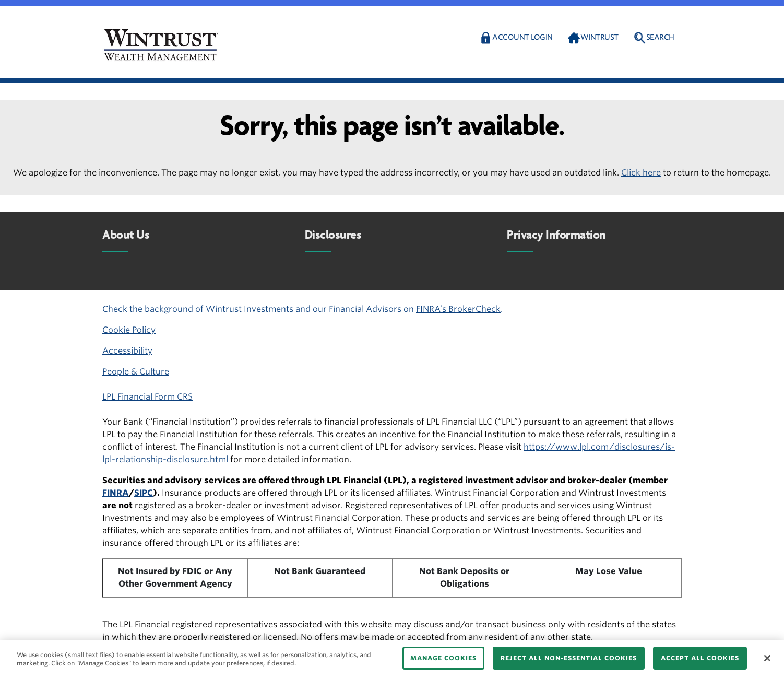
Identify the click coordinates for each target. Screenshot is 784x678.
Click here (641, 173)
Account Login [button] (522, 37)
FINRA (116, 493)
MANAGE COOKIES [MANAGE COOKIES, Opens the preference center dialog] (443, 658)
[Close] (767, 658)
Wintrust (599, 37)
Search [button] (660, 37)
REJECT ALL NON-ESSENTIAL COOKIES (569, 658)
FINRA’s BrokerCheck (458, 309)
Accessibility (127, 351)
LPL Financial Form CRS (147, 397)
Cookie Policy (129, 330)
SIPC (144, 493)
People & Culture (136, 372)
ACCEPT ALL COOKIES (700, 658)
